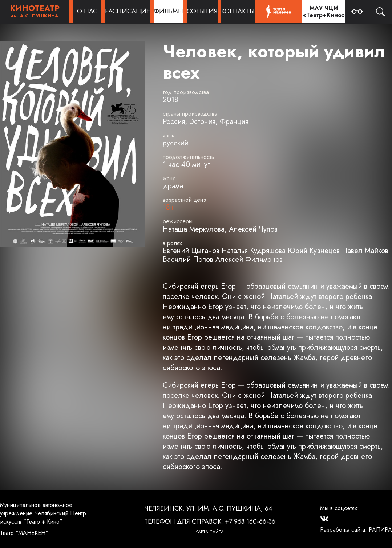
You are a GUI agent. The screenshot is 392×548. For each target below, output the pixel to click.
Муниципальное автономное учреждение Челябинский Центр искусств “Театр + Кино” (43, 513)
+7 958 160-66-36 (250, 521)
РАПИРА (380, 530)
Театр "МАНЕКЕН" (24, 533)
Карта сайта (210, 532)
